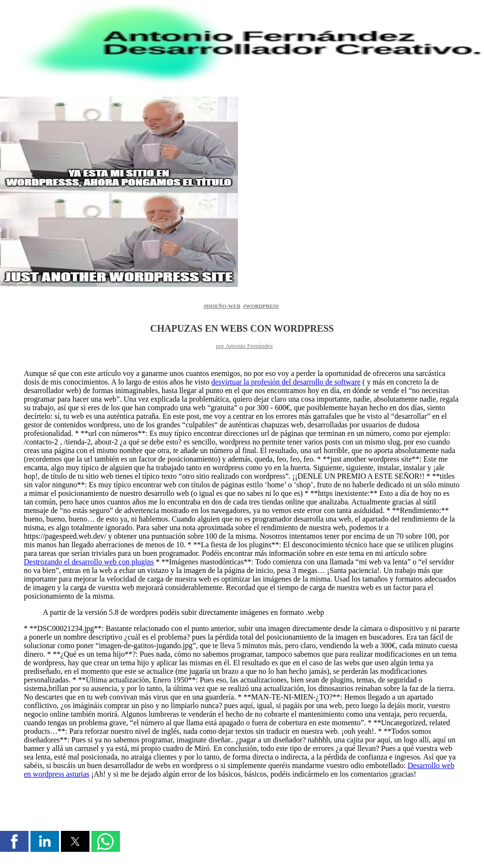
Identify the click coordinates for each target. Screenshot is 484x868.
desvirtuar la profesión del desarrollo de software (286, 382)
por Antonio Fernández (245, 346)
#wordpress (261, 306)
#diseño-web (222, 306)
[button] (14, 841)
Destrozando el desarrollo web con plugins (89, 562)
